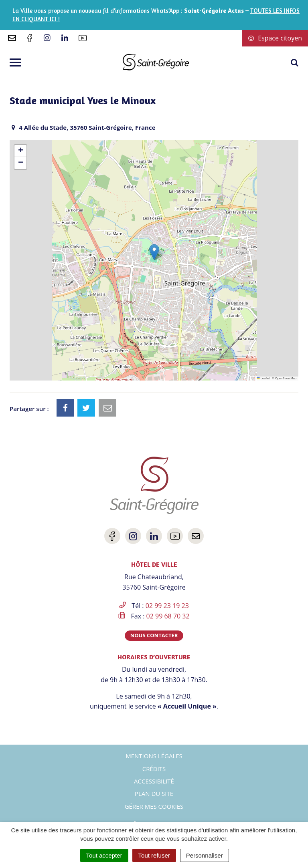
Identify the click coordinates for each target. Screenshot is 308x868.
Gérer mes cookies (154, 806)
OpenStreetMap (286, 378)
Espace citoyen (275, 38)
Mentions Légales (154, 756)
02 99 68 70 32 (168, 616)
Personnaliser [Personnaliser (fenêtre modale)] (205, 855)
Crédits (154, 769)
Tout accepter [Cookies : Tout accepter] (104, 855)
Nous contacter (154, 635)
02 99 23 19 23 (167, 606)
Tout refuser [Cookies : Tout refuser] (154, 855)
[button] (154, 252)
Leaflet (263, 378)
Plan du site (154, 793)
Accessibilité (154, 781)
